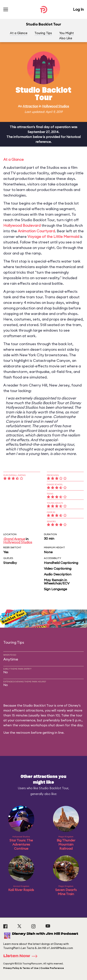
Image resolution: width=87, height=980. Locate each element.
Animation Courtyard (36, 231)
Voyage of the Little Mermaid (53, 237)
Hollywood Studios (56, 106)
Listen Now (22, 956)
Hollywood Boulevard (22, 225)
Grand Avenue (14, 539)
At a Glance (19, 33)
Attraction (30, 106)
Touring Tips (43, 33)
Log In (78, 9)
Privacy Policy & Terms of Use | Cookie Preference (34, 968)
